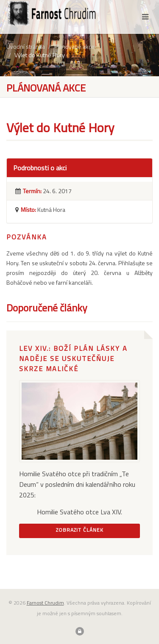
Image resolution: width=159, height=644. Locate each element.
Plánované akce (74, 46)
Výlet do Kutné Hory (40, 55)
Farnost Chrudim (45, 603)
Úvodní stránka (26, 46)
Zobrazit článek (80, 530)
